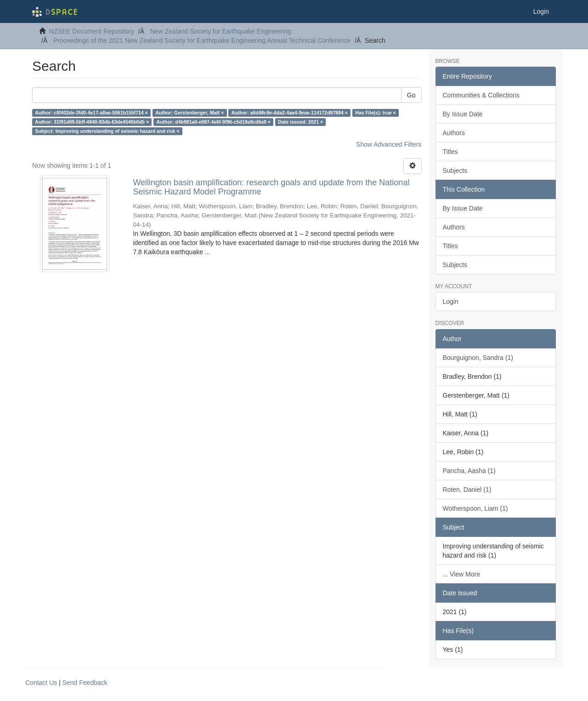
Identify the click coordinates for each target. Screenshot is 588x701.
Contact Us (41, 683)
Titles (450, 152)
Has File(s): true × (375, 113)
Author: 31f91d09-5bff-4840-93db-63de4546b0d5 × (92, 122)
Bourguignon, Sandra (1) (478, 358)
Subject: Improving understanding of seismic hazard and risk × (107, 131)
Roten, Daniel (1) (467, 490)
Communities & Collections (481, 95)
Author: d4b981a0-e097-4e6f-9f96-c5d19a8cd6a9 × (214, 122)
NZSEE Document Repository (92, 31)
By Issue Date (463, 114)
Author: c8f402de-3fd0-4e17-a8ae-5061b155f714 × (91, 113)
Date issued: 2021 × (300, 122)
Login (451, 302)
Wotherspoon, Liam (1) (475, 508)
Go (411, 95)
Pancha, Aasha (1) (469, 471)
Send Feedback (85, 683)
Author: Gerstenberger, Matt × (189, 113)
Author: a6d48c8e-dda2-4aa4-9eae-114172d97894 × (290, 113)
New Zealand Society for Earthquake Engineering (221, 31)
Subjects (455, 171)
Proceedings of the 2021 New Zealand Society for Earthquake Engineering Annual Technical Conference (202, 40)
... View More (461, 574)
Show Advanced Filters (389, 144)
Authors (454, 133)
